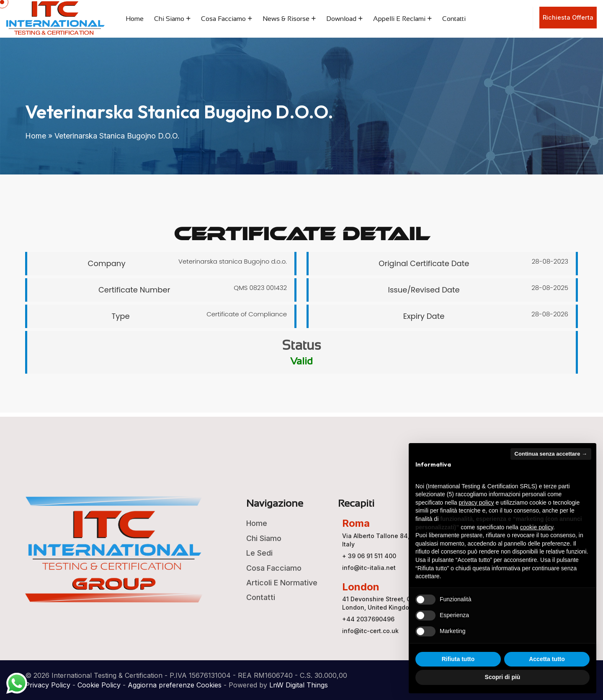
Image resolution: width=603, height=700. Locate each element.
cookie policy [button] (537, 527)
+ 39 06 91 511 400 (369, 556)
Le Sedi (259, 553)
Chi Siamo (169, 19)
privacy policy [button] (477, 503)
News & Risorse (286, 19)
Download (341, 19)
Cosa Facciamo (223, 19)
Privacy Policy (48, 685)
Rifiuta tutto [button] (458, 659)
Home (135, 19)
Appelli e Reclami (399, 19)
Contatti (454, 19)
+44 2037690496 (368, 619)
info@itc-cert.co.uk (370, 631)
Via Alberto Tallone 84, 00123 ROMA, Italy (396, 540)
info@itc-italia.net (369, 568)
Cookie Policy (99, 685)
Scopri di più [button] (503, 677)
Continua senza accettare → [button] (551, 454)
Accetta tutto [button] (547, 659)
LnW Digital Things (299, 685)
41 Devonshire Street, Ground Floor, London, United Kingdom (394, 603)
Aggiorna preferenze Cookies (175, 685)
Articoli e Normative (282, 583)
